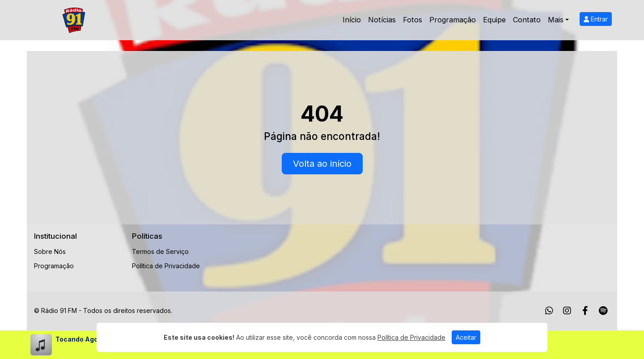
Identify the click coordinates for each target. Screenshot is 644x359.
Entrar (596, 19)
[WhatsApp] (549, 311)
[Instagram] (567, 311)
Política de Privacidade (166, 266)
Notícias (382, 20)
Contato (527, 20)
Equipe (494, 20)
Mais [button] (556, 20)
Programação (453, 20)
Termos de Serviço (160, 251)
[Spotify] (603, 311)
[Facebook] (585, 311)
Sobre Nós (50, 251)
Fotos (413, 20)
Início (352, 20)
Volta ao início (322, 164)
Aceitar (466, 337)
